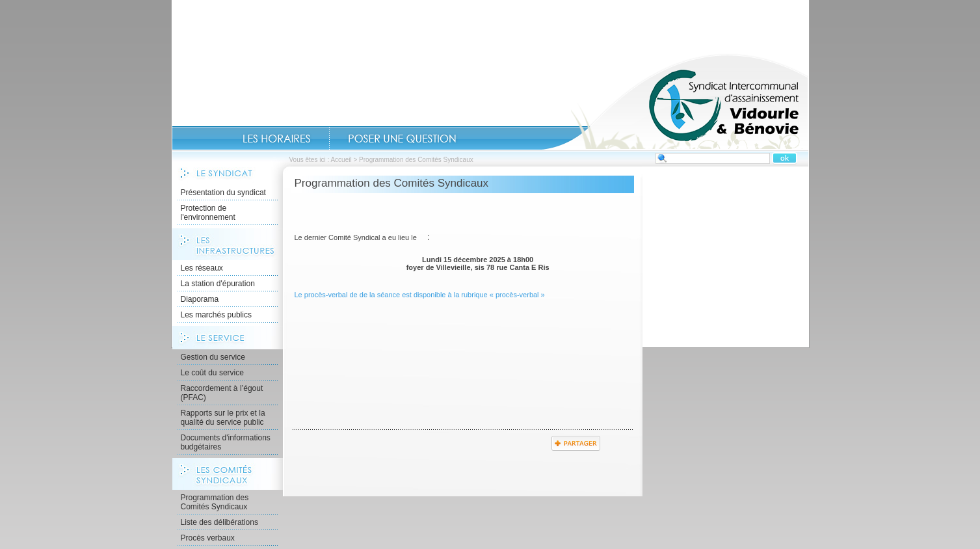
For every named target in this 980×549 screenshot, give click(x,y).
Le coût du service (212, 373)
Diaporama (200, 299)
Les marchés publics (216, 315)
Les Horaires (277, 139)
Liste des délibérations (219, 522)
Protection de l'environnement (208, 213)
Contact (402, 139)
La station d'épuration (218, 284)
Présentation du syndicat (223, 193)
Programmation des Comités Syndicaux (215, 502)
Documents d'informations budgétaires (226, 442)
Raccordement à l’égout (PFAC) (222, 393)
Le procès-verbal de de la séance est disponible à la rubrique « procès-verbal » (420, 295)
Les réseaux (202, 268)
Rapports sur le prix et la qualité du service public (223, 418)
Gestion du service (213, 357)
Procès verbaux (208, 538)
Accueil (675, 101)
